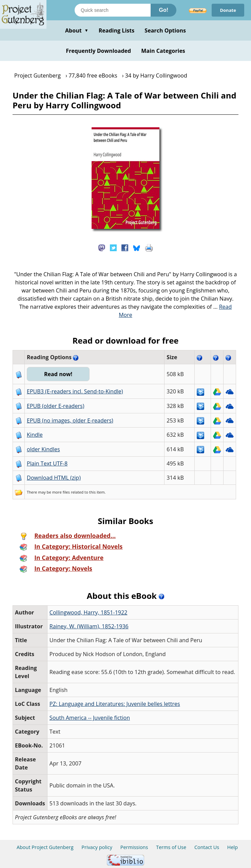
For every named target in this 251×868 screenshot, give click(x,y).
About (77, 30)
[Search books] (113, 10)
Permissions (134, 847)
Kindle (35, 435)
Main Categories (163, 51)
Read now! (58, 374)
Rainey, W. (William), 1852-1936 (89, 626)
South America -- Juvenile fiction (90, 718)
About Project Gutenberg (45, 847)
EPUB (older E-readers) (55, 406)
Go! (163, 10)
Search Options (165, 30)
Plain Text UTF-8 (47, 463)
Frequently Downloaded (98, 51)
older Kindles (43, 449)
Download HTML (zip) (54, 478)
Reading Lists (117, 30)
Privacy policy (97, 847)
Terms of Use (171, 847)
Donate (228, 10)
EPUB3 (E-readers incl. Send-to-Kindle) (75, 391)
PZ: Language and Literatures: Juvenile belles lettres (115, 704)
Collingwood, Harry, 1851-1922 (89, 612)
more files (61, 492)
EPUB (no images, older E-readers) (70, 420)
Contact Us (207, 847)
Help (233, 847)
